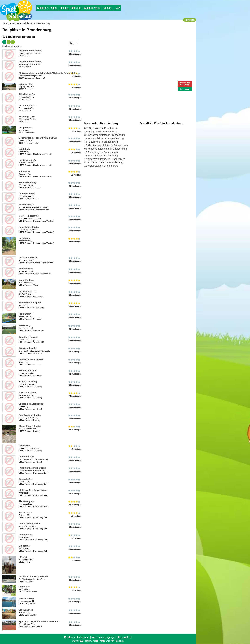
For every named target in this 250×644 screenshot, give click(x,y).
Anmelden (190, 20)
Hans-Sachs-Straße (29, 227)
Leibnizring (25, 446)
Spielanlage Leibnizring (31, 404)
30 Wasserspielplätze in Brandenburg (105, 135)
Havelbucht (25, 238)
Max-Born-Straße (28, 393)
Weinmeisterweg (27, 182)
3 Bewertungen (74, 305)
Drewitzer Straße (27, 348)
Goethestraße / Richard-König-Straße (38, 138)
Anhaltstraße (25, 535)
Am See (23, 557)
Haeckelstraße (26, 205)
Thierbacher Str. (27, 94)
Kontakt (108, 8)
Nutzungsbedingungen (104, 637)
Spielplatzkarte (92, 8)
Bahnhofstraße (26, 457)
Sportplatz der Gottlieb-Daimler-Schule (39, 621)
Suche (15, 23)
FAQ (117, 8)
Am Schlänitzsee (27, 292)
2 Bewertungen (74, 240)
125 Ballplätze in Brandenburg (101, 132)
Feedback (70, 637)
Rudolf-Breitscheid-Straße (32, 468)
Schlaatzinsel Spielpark (31, 359)
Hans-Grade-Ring (28, 382)
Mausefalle (24, 171)
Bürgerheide (25, 128)
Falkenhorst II (26, 314)
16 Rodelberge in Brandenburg (101, 152)
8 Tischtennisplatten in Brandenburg (104, 162)
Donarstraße (25, 479)
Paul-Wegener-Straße (30, 415)
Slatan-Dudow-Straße (30, 426)
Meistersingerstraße (29, 216)
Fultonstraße (25, 512)
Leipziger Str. (26, 84)
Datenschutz (125, 637)
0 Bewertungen (74, 53)
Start (6, 23)
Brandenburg (42, 23)
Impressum (83, 637)
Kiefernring (25, 325)
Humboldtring (26, 269)
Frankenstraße (26, 598)
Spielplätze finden (47, 8)
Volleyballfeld (26, 610)
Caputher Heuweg (28, 337)
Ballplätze (27, 23)
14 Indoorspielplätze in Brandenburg (104, 138)
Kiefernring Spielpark (30, 303)
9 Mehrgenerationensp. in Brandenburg (106, 149)
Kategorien (185, 89)
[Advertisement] (123, 32)
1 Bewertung (74, 86)
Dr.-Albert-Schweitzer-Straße (34, 577)
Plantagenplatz (26, 501)
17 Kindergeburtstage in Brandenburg (105, 159)
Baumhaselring (27, 194)
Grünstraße (25, 546)
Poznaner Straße (27, 105)
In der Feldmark (27, 280)
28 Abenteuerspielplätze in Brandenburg (106, 145)
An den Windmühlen (29, 524)
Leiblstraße (25, 149)
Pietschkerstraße (28, 370)
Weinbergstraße (27, 117)
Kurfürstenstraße (28, 160)
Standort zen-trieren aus (185, 84)
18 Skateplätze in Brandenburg (101, 156)
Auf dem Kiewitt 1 (28, 258)
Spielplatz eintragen (70, 8)
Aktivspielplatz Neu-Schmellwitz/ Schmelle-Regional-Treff (49, 73)
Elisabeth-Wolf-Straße (30, 51)
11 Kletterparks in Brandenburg (101, 166)
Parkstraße (24, 587)
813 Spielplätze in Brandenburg (101, 128)
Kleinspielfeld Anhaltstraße (33, 490)
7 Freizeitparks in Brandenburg (101, 142)
